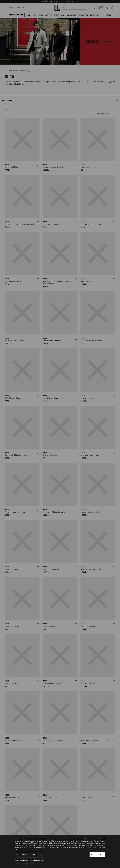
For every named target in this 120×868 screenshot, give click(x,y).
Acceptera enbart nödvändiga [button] (29, 855)
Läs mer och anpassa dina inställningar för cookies (29, 860)
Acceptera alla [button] (97, 854)
